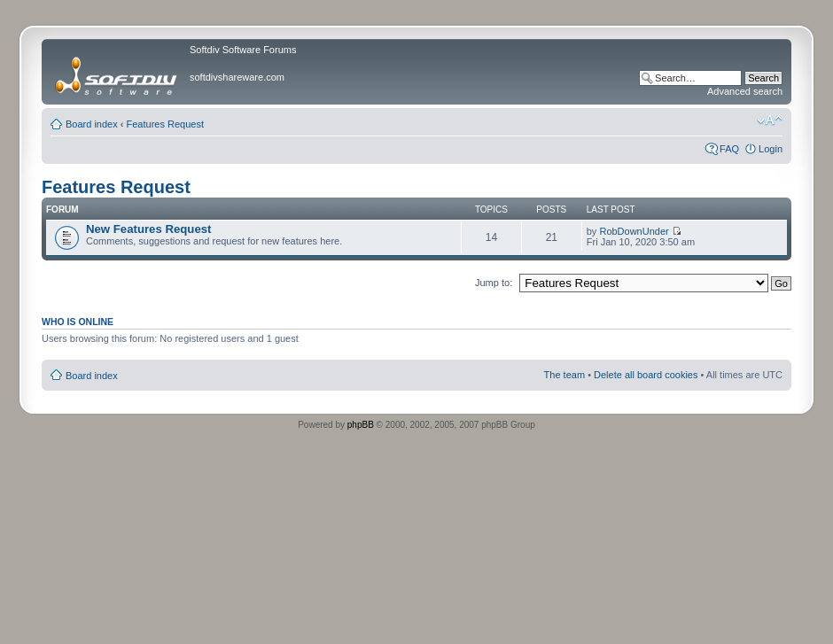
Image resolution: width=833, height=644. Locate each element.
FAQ (729, 149)
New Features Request (148, 229)
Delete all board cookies (646, 375)
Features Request (165, 124)
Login (771, 149)
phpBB (361, 425)
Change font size (770, 120)
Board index (92, 124)
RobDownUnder (634, 231)
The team (564, 375)
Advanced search (745, 91)
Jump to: (494, 283)
